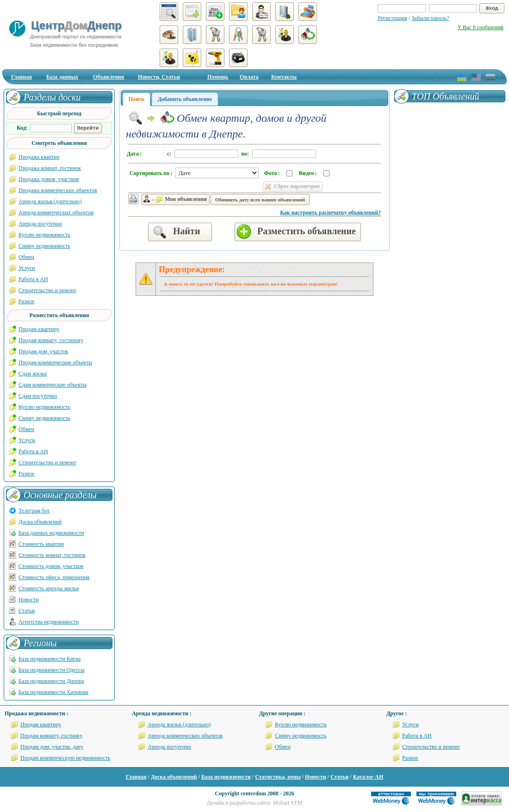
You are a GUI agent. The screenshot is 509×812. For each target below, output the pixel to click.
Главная (22, 77)
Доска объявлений (40, 522)
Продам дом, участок (43, 351)
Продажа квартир (39, 157)
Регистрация (392, 18)
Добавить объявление (185, 99)
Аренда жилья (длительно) (50, 201)
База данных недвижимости (51, 533)
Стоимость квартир (41, 544)
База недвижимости (226, 777)
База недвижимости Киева (50, 659)
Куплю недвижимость (44, 235)
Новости (29, 600)
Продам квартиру (39, 329)
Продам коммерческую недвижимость (65, 758)
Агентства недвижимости (49, 622)
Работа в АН (33, 279)
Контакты (284, 77)
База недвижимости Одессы (52, 670)
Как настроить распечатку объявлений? (330, 212)
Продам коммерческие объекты (55, 362)
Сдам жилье (33, 374)
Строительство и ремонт (47, 290)
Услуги (27, 268)
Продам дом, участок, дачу (52, 747)
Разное (27, 301)
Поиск (137, 99)
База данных (62, 77)
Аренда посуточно (40, 224)
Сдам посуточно (38, 396)
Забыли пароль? (430, 18)
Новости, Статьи (159, 77)
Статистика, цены (278, 777)
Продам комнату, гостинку (51, 736)
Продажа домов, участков (49, 179)
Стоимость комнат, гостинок (52, 555)
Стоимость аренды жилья (49, 588)
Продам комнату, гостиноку (51, 340)
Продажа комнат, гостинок (50, 168)
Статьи (27, 611)
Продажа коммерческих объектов (58, 190)
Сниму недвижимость (44, 246)
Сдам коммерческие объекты (53, 385)
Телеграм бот (34, 511)
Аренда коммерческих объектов (56, 212)
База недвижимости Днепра (51, 681)
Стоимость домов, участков (51, 566)
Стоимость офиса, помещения (54, 577)
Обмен (26, 257)
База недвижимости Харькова (53, 692)
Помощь (218, 77)
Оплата (249, 77)
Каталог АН (368, 777)
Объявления (109, 77)
